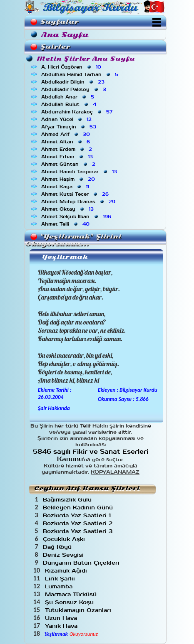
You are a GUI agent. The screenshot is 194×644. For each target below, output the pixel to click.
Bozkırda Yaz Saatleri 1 (78, 515)
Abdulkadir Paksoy (75, 89)
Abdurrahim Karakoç (78, 112)
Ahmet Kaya (66, 187)
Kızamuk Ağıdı (67, 571)
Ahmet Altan (66, 142)
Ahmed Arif (66, 134)
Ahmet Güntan (69, 164)
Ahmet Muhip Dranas (79, 202)
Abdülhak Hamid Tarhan (81, 74)
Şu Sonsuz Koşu (70, 602)
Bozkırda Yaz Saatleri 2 (79, 523)
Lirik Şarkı (61, 579)
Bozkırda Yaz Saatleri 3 (79, 531)
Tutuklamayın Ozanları (79, 610)
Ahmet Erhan (68, 157)
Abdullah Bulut (70, 104)
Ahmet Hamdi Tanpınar (80, 172)
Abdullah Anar (68, 97)
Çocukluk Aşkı (65, 539)
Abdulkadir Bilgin (74, 82)
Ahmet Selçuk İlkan (77, 216)
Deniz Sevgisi (64, 555)
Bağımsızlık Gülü (68, 500)
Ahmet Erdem (67, 149)
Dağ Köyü (58, 547)
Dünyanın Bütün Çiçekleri (82, 563)
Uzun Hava (62, 618)
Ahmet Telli (66, 224)
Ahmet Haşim (69, 179)
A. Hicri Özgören (72, 67)
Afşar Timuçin (70, 127)
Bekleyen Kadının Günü (79, 508)
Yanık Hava (62, 626)
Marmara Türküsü (72, 594)
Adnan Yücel (67, 119)
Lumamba (60, 586)
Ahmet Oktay (68, 209)
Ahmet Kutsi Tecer (76, 194)
